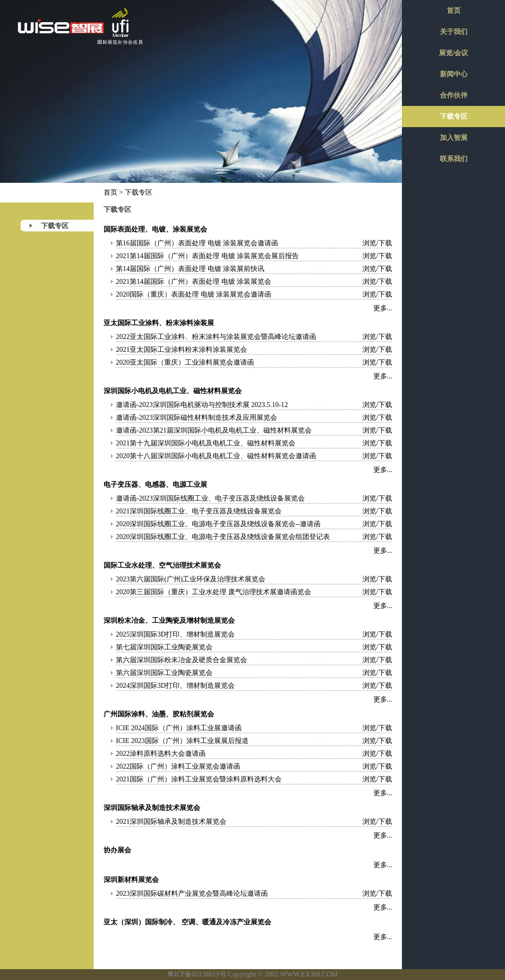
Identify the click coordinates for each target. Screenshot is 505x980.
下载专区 (55, 226)
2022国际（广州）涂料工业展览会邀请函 (178, 766)
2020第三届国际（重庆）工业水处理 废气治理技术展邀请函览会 (214, 592)
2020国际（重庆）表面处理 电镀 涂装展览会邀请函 (194, 294)
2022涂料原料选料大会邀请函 (161, 754)
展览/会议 (454, 53)
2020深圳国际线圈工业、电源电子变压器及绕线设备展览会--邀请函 (218, 524)
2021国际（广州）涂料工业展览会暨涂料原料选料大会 (199, 779)
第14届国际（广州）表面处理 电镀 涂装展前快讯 (190, 269)
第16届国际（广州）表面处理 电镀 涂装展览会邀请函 (197, 243)
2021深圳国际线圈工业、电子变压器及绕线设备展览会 (199, 511)
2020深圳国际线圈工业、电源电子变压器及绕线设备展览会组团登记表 (223, 537)
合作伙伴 (454, 95)
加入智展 (454, 138)
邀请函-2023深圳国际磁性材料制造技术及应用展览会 (197, 418)
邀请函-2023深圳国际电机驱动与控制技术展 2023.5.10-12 (202, 405)
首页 (110, 192)
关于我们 (454, 32)
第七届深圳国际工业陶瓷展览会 (164, 647)
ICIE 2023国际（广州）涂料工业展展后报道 (182, 741)
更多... (383, 308)
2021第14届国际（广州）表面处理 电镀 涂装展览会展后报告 (207, 256)
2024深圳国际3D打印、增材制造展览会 (175, 686)
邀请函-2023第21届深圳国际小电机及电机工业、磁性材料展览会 (214, 430)
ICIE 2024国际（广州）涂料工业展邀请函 (179, 728)
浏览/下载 (377, 243)
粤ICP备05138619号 (197, 974)
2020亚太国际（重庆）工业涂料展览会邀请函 (185, 362)
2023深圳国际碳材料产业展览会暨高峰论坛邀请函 (192, 894)
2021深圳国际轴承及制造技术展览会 (171, 822)
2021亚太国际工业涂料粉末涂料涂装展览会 (181, 350)
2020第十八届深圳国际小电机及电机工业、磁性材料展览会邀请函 (216, 456)
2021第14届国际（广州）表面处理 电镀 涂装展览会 (194, 282)
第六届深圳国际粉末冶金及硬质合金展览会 (181, 660)
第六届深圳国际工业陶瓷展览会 (164, 673)
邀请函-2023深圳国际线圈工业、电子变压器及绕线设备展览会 (210, 498)
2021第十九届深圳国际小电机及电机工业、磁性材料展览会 (206, 443)
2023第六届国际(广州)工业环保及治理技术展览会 (191, 579)
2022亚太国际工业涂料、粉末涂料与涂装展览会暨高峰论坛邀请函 (216, 337)
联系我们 (454, 159)
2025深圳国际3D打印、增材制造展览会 (175, 634)
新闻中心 (454, 74)
